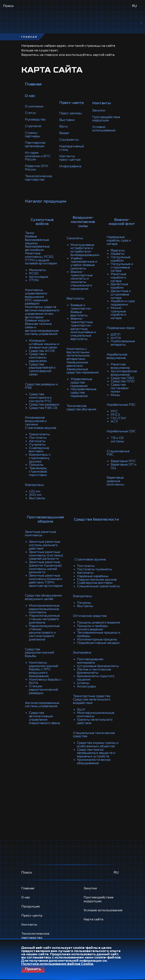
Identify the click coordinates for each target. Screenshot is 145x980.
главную (51, 56)
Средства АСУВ (42, 339)
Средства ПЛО (130, 370)
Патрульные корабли (128, 252)
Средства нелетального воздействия (93, 682)
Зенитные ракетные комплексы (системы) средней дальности (47, 535)
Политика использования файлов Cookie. (58, 964)
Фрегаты (125, 244)
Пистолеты (38, 420)
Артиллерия (39, 268)
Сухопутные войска (44, 218)
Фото (65, 127)
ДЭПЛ (123, 324)
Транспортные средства (93, 677)
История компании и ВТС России (39, 156)
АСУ (121, 408)
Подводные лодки (128, 318)
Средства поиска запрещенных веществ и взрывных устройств (97, 735)
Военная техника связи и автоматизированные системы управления (43, 318)
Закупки (103, 111)
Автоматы (38, 423)
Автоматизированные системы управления (44, 679)
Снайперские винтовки (40, 431)
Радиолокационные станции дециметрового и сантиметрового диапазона (45, 609)
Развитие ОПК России (37, 167)
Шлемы (83, 664)
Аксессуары (87, 667)
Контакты (29, 898)
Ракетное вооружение (128, 355)
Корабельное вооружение (124, 345)
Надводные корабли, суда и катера (126, 234)
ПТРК (34, 271)
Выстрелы (37, 478)
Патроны (84, 577)
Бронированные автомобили (38, 244)
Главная (33, 86)
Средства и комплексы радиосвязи (39, 345)
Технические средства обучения (86, 391)
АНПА (123, 328)
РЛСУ (122, 402)
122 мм (35, 471)
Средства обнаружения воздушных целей (44, 576)
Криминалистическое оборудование (95, 743)
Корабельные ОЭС (129, 418)
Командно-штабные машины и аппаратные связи (46, 333)
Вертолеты (79, 289)
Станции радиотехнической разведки (45, 664)
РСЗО (34, 265)
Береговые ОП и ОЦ (131, 449)
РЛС (121, 399)
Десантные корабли (127, 278)
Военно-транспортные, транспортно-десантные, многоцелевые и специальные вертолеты (88, 315)
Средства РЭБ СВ (43, 394)
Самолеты (79, 231)
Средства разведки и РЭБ (42, 373)
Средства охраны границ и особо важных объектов (98, 725)
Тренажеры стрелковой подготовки (39, 452)
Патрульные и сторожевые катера (129, 260)
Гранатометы (40, 416)
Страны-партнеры (33, 135)
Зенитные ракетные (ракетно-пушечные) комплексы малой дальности (46, 547)
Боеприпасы (35, 465)
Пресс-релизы (73, 114)
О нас (26, 871)
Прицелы (37, 445)
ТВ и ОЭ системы (125, 426)
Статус (31, 114)
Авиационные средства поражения (87, 355)
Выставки (69, 121)
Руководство (36, 121)
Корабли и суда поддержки (130, 294)
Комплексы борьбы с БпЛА (46, 656)
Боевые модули (38, 310)
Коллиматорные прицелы (99, 616)
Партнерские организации (36, 145)
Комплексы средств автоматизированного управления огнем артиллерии (44, 302)
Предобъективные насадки (92, 621)
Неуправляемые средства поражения (88, 376)
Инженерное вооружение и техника (44, 405)
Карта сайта (93, 893)
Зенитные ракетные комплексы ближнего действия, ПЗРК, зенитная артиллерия (47, 559)
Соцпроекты (71, 140)
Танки (30, 229)
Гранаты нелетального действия (96, 701)
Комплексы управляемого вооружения (37, 284)
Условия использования (108, 129)
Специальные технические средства (95, 714)
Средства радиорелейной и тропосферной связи (43, 357)
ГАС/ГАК (125, 405)
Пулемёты (38, 426)
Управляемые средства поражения (86, 366)
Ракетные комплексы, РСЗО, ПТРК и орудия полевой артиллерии (43, 252)
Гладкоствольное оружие (98, 551)
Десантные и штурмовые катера (128, 286)
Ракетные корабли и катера (126, 270)
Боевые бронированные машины (38, 236)
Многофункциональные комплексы (97, 695)
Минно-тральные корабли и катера (126, 303)
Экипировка (83, 632)
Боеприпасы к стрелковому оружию (41, 439)
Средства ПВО (130, 366)
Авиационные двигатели (82, 349)
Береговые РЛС (131, 444)
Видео (66, 133)
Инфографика (73, 166)
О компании (35, 108)
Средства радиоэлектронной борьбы (41, 629)
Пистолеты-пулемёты (95, 542)
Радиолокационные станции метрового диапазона (45, 597)
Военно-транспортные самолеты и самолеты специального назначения (86, 271)
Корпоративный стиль (75, 148)
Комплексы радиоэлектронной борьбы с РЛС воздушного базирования (45, 645)
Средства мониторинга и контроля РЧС (42, 384)
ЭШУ (81, 690)
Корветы (125, 247)
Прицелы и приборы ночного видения (94, 605)
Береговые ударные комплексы (123, 463)
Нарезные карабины (94, 548)
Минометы (38, 262)
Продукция (30, 880)
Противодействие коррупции (111, 119)
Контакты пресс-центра (72, 158)
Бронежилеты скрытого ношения (97, 659)
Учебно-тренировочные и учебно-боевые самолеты (89, 255)
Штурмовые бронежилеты (88, 646)
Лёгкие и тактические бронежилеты (95, 653)
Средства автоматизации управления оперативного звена (46, 692)
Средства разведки (45, 391)
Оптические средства (91, 590)
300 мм (35, 474)
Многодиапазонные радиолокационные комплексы (45, 587)
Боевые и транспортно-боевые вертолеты (90, 299)
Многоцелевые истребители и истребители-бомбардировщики (90, 242)
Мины (123, 382)
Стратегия (34, 127)
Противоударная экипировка (91, 640)
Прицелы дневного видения (93, 598)
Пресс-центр (32, 889)
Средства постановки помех (127, 376)
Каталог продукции (46, 200)
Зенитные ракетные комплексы (42, 514)
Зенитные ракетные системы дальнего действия (46, 526)
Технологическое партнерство (39, 177)
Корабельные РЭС (129, 392)
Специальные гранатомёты (88, 559)
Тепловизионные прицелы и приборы (94, 611)
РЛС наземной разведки (37, 292)
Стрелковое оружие (42, 410)
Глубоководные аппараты (130, 333)
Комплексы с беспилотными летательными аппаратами (83, 339)
